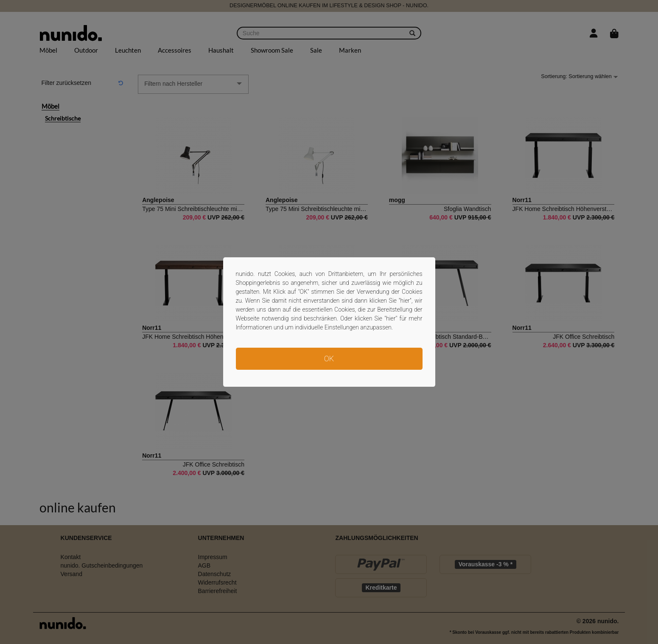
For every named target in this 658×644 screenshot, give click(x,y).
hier (405, 301)
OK (329, 359)
